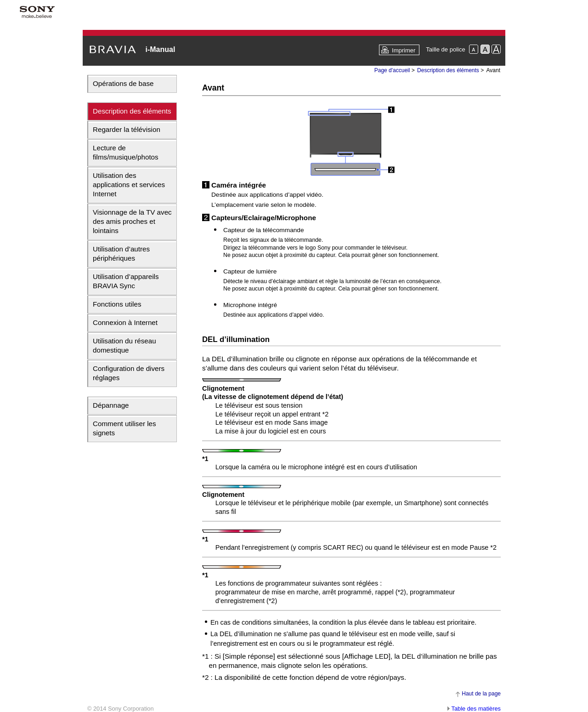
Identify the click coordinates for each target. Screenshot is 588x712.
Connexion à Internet (125, 322)
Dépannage (111, 405)
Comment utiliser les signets (124, 428)
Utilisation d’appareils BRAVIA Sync (126, 281)
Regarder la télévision (127, 129)
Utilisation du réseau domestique (124, 345)
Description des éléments (132, 111)
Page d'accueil (392, 70)
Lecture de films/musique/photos (126, 152)
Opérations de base (123, 83)
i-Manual (160, 49)
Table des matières (476, 709)
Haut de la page (481, 694)
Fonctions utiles (117, 304)
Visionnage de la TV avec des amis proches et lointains (132, 221)
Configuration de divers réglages (129, 373)
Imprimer (404, 50)
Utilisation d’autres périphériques (121, 253)
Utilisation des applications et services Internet (129, 185)
